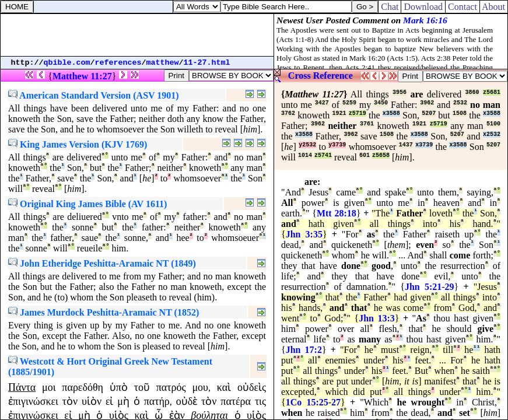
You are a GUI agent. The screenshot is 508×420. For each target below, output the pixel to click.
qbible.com (67, 63)
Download (423, 7)
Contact (463, 7)
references (118, 63)
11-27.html (207, 63)
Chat (390, 7)
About (494, 7)
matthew (163, 63)
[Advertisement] (137, 35)
